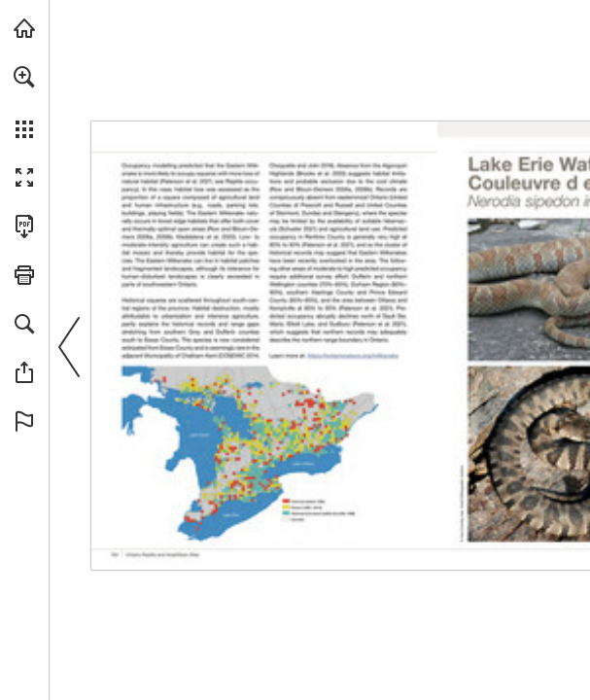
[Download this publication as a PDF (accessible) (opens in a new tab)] (24, 227)
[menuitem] (24, 102)
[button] (24, 77)
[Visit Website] (353, 355)
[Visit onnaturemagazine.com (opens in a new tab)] (24, 28)
